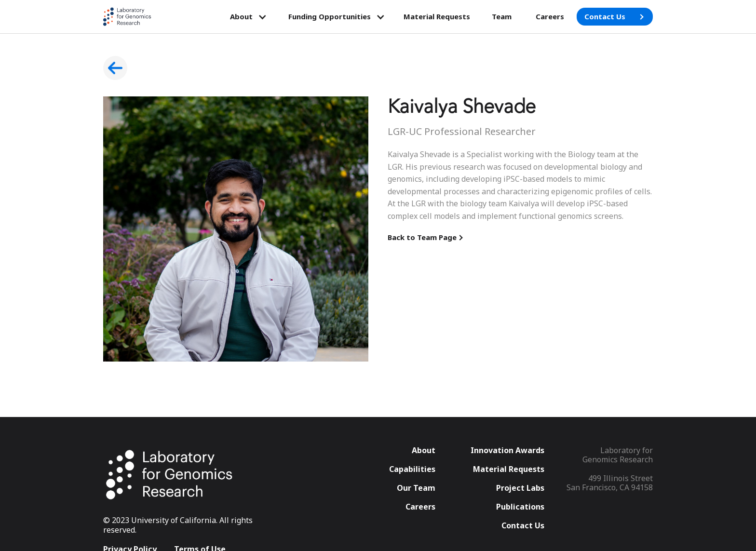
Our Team (416, 488)
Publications (520, 507)
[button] (249, 17)
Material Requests (437, 16)
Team (502, 16)
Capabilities (412, 469)
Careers (550, 16)
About (424, 450)
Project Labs (520, 488)
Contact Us (523, 526)
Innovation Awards (507, 450)
